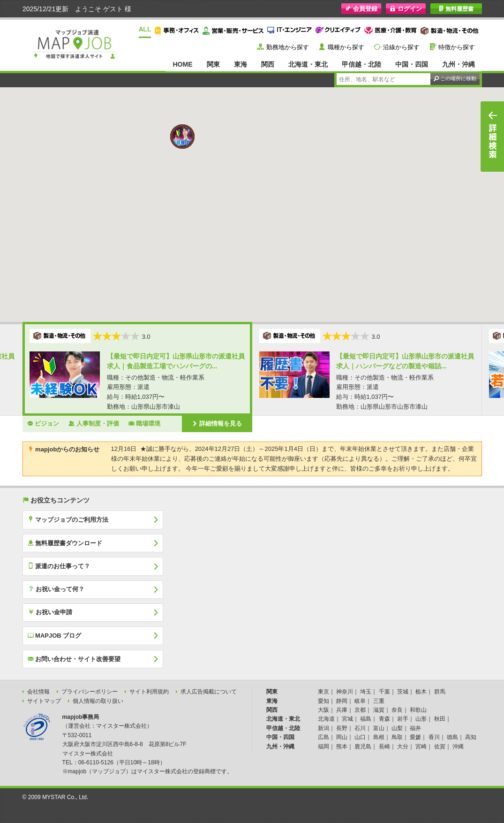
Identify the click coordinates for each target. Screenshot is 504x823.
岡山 (342, 737)
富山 (379, 728)
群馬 (440, 692)
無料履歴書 (456, 9)
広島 (323, 737)
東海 (241, 64)
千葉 (384, 692)
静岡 (342, 701)
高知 (471, 737)
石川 (360, 728)
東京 (323, 692)
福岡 (323, 747)
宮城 (347, 719)
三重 (379, 701)
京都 (360, 710)
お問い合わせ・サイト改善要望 (74, 659)
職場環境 (145, 423)
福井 (415, 728)
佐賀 (440, 747)
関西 (268, 64)
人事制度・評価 (94, 423)
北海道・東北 (308, 64)
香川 (434, 737)
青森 (384, 719)
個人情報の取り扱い (98, 701)
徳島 (452, 737)
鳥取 (397, 737)
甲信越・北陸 (361, 64)
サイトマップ (44, 701)
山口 (360, 737)
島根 (379, 737)
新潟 (323, 728)
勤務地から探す (288, 47)
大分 (403, 747)
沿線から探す (401, 47)
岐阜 (360, 701)
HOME (182, 64)
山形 (421, 719)
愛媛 (415, 737)
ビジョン (43, 423)
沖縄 (458, 747)
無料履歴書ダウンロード (65, 543)
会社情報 (38, 692)
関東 (213, 64)
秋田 (440, 719)
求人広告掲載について (209, 692)
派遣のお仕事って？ (59, 566)
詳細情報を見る (217, 423)
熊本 (342, 747)
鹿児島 (363, 747)
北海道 (326, 719)
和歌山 (418, 710)
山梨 (397, 728)
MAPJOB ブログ (55, 635)
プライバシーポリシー (90, 692)
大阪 (323, 710)
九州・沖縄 (459, 64)
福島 (366, 719)
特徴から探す (457, 47)
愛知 (323, 701)
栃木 (421, 692)
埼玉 (366, 692)
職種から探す (346, 47)
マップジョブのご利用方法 (68, 519)
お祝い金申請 (50, 612)
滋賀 (379, 710)
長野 (342, 728)
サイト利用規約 (149, 692)
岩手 (403, 719)
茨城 (403, 692)
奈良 (397, 710)
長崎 (384, 747)
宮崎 (421, 747)
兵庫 (342, 710)
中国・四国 (412, 64)
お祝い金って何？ (56, 589)
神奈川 (345, 692)
